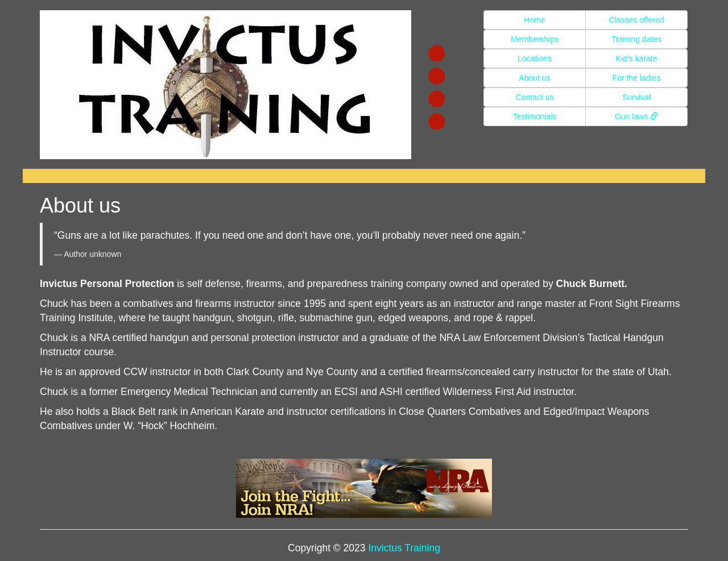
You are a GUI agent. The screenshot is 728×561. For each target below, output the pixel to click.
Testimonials (534, 117)
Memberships (535, 39)
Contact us (535, 97)
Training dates (636, 39)
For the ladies (637, 78)
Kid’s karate (637, 59)
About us (534, 78)
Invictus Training (404, 548)
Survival (636, 97)
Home (534, 20)
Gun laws (636, 117)
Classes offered (636, 20)
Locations (535, 59)
